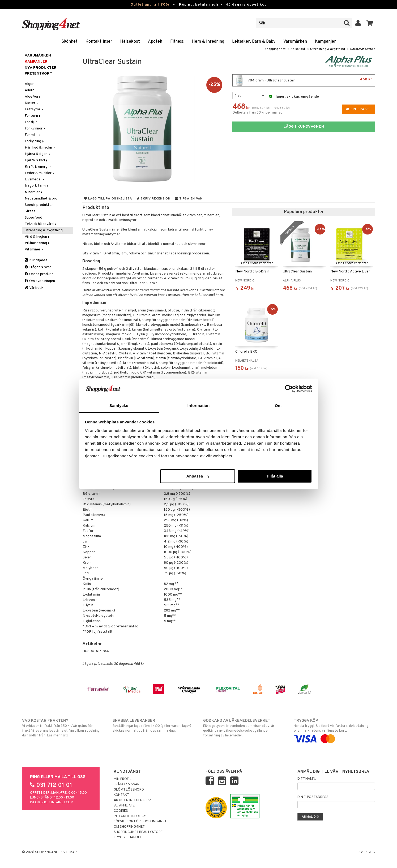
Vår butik (34, 288)
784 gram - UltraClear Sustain (304, 80)
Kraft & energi (38, 167)
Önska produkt (39, 274)
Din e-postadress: (313, 797)
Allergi (30, 90)
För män (33, 135)
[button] (370, 23)
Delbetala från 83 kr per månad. (258, 113)
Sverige (367, 852)
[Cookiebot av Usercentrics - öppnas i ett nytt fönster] (289, 389)
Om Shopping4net (129, 827)
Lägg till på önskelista (108, 199)
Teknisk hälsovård (41, 224)
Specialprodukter (39, 205)
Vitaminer (34, 249)
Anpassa (198, 476)
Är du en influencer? (132, 800)
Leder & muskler (40, 173)
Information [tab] (199, 405)
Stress (30, 211)
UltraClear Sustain (363, 49)
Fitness (177, 42)
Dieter (32, 103)
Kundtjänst (36, 260)
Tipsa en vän (189, 199)
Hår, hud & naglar (40, 148)
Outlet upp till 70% (150, 5)
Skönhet (69, 42)
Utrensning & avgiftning (328, 49)
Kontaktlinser (99, 42)
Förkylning (35, 141)
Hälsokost (130, 42)
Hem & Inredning (208, 42)
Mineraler (34, 192)
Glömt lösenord (129, 790)
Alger (29, 84)
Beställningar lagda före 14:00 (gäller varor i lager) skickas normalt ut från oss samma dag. (153, 726)
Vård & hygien (38, 237)
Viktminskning (38, 243)
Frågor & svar (38, 267)
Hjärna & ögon (38, 154)
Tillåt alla (275, 476)
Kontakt (121, 795)
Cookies (121, 811)
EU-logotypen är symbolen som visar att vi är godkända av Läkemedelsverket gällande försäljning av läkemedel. (244, 728)
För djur (31, 122)
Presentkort (38, 74)
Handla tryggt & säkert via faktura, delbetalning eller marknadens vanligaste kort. (334, 730)
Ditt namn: (307, 779)
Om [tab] (278, 405)
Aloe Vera (33, 97)
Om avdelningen (40, 281)
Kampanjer (325, 42)
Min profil (123, 779)
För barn (33, 116)
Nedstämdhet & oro (41, 199)
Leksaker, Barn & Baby (254, 42)
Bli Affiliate (124, 806)
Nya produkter (41, 68)
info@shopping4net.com (52, 802)
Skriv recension (154, 199)
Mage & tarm (37, 186)
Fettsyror (34, 109)
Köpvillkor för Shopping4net (140, 822)
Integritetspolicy (130, 816)
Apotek (155, 42)
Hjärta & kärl (37, 160)
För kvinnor (35, 129)
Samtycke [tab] (119, 405)
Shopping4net (275, 49)
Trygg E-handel (128, 837)
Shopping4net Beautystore (138, 832)
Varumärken (295, 42)
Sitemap (70, 852)
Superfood (33, 218)
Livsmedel (35, 179)
